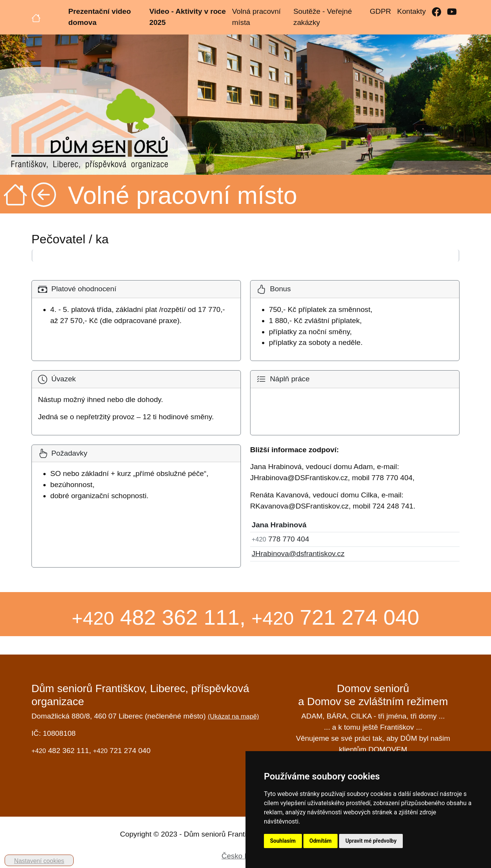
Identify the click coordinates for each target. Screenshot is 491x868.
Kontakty (411, 11)
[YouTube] (452, 12)
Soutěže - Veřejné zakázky (323, 17)
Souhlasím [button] (283, 841)
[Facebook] (437, 12)
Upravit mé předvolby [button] (371, 841)
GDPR (380, 11)
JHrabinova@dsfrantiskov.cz (298, 554)
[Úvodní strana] (36, 17)
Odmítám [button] (321, 841)
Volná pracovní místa (256, 17)
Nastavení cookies (39, 861)
